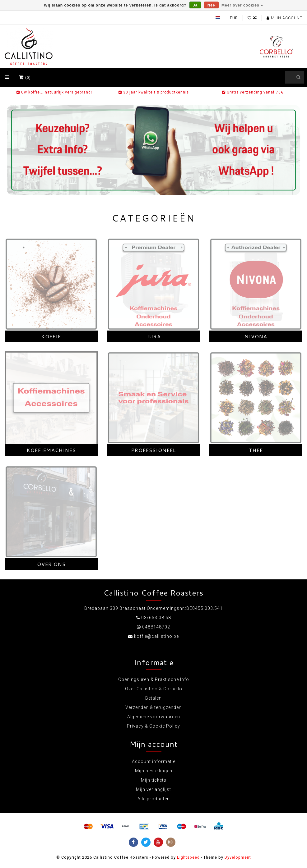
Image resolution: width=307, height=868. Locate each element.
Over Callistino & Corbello (154, 689)
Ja (195, 5)
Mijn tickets (154, 780)
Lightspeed (188, 857)
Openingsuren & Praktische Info (154, 679)
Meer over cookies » (242, 5)
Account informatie (154, 761)
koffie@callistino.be (156, 636)
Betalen (153, 698)
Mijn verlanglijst (153, 789)
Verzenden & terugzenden (153, 707)
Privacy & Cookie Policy (153, 726)
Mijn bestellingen (154, 771)
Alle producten (154, 799)
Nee (211, 5)
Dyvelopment (238, 857)
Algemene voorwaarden (154, 717)
